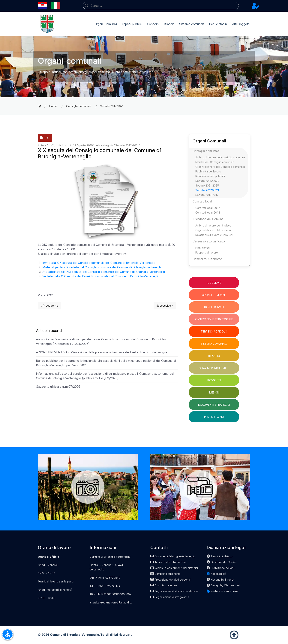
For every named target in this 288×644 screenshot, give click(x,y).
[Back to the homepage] (47, 24)
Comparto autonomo (165, 574)
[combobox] (161, 6)
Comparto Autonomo (207, 259)
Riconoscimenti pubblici (210, 176)
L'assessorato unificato (209, 241)
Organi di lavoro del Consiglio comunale (220, 167)
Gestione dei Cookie (222, 562)
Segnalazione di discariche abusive (174, 591)
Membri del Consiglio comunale (215, 162)
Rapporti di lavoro (207, 252)
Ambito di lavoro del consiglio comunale (220, 157)
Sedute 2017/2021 (207, 190)
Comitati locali (202, 201)
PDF (45, 138)
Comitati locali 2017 (208, 208)
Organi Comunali (106, 24)
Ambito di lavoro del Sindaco (213, 225)
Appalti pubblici (132, 24)
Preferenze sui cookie (223, 591)
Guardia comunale (164, 585)
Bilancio (169, 24)
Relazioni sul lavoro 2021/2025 (214, 235)
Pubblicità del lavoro (208, 171)
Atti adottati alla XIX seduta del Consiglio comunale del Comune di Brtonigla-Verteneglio (104, 272)
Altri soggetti (241, 24)
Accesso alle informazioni (168, 562)
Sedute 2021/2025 (207, 185)
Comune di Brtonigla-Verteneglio (173, 556)
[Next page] (165, 306)
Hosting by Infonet (220, 580)
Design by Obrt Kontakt (223, 585)
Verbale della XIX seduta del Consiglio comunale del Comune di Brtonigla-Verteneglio (101, 276)
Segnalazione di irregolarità (170, 597)
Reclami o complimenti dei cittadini (174, 568)
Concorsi (153, 24)
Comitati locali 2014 (208, 213)
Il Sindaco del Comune (208, 219)
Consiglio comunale (206, 151)
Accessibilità (216, 574)
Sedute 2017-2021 (127, 145)
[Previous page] (49, 306)
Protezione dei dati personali (171, 580)
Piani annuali (203, 248)
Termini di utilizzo (220, 556)
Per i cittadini (218, 24)
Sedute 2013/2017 (207, 195)
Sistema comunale (192, 24)
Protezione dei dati (221, 568)
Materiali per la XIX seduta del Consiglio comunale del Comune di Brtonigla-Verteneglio (102, 267)
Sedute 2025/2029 (207, 181)
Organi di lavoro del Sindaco (213, 230)
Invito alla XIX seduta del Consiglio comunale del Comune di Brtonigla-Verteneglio (99, 263)
